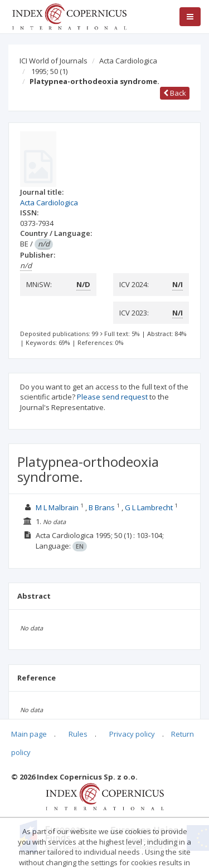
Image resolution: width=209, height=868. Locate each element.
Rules (78, 734)
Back (175, 93)
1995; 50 (49, 71)
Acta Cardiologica (128, 61)
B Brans (102, 507)
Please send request (112, 397)
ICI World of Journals (54, 61)
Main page (29, 734)
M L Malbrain (57, 507)
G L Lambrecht (149, 507)
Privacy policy (132, 734)
